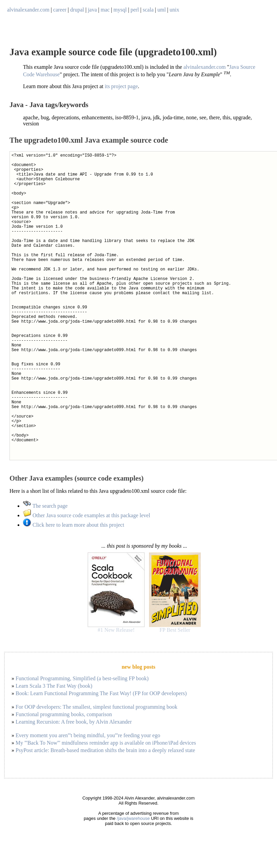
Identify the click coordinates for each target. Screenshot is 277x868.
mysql (120, 10)
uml (162, 10)
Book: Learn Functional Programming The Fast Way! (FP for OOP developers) (101, 693)
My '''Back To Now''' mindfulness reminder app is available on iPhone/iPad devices (106, 743)
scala (148, 10)
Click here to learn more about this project (74, 525)
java (92, 10)
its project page (121, 86)
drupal (77, 10)
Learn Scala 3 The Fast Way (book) (54, 686)
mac (105, 10)
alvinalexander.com (28, 10)
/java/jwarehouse (133, 818)
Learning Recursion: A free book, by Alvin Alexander (74, 722)
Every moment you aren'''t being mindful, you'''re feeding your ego (88, 735)
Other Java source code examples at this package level (87, 515)
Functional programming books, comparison (64, 714)
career (60, 10)
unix (174, 10)
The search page (45, 506)
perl (135, 10)
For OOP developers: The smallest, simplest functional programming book (97, 707)
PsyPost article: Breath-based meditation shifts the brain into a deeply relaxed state (105, 750)
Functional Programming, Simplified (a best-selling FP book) (82, 678)
